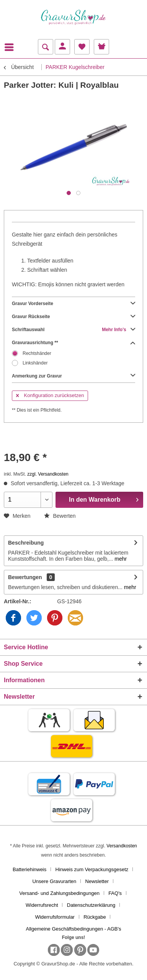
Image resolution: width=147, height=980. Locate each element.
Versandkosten (122, 846)
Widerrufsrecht (42, 905)
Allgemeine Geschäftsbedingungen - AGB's (74, 929)
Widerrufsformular (55, 917)
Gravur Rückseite (73, 317)
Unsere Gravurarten (54, 881)
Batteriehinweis (29, 869)
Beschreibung (26, 543)
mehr (120, 559)
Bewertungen (25, 577)
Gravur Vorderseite (73, 304)
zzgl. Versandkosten (48, 474)
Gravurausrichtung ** (73, 343)
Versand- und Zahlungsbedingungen (59, 893)
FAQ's (115, 893)
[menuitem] (11, 47)
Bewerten (60, 516)
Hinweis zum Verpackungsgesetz (92, 869)
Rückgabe (95, 917)
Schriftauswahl (73, 330)
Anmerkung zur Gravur (73, 376)
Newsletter (97, 881)
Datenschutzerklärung (91, 905)
